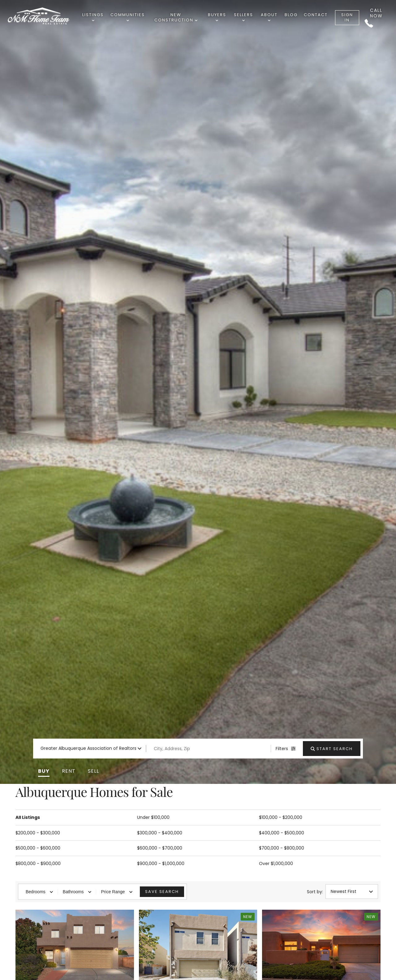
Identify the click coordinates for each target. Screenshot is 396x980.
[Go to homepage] (45, 16)
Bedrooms (39, 892)
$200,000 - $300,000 (38, 833)
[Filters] (286, 749)
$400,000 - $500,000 (282, 833)
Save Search (162, 892)
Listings (93, 17)
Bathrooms (77, 892)
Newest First (352, 891)
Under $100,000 (153, 817)
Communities (128, 17)
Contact (316, 15)
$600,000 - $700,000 (160, 848)
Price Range (117, 892)
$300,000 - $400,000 (160, 833)
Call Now (373, 18)
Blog (291, 15)
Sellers (243, 17)
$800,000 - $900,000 (38, 864)
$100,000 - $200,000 (281, 817)
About (269, 17)
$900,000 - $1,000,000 (161, 864)
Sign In (347, 17)
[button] (44, 771)
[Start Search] (332, 749)
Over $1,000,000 (276, 864)
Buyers (217, 17)
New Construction (176, 17)
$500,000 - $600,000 (38, 848)
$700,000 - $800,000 (282, 848)
